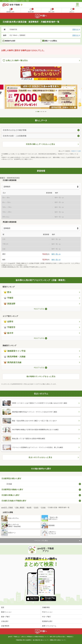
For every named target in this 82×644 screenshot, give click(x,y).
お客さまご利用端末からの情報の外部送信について (35, 637)
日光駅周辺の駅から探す (11, 478)
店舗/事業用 (5, 626)
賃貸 (3, 607)
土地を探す (5, 621)
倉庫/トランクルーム (49, 626)
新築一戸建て (6, 617)
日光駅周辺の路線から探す (12, 489)
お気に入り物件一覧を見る (15, 61)
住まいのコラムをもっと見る (40, 457)
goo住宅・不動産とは (14, 637)
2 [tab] (38, 112)
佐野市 (9, 322)
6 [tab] (46, 112)
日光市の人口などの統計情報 (15, 130)
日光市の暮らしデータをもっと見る (40, 144)
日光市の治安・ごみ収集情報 (15, 136)
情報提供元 (70, 637)
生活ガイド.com (76, 151)
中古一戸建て (47, 617)
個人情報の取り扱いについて (40, 640)
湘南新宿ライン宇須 (15, 351)
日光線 (9, 484)
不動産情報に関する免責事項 (23, 640)
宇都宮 (9, 298)
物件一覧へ (55, 254)
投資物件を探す (47, 621)
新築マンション (6, 612)
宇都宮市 (10, 327)
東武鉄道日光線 (13, 362)
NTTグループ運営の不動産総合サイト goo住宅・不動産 (16, 1)
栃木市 (9, 333)
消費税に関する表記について (57, 640)
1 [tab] (36, 112)
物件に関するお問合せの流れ (57, 637)
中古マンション (47, 612)
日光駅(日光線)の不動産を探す (14, 501)
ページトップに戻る (41, 541)
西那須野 (10, 304)
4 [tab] (42, 112)
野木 (8, 292)
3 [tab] (40, 112)
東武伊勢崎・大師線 (15, 357)
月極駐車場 (46, 607)
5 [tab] (44, 112)
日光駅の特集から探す (11, 495)
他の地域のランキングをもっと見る (41, 376)
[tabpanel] (41, 97)
